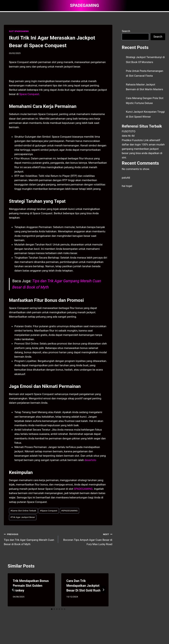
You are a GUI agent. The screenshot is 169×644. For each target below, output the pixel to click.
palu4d (126, 178)
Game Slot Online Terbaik (23, 511)
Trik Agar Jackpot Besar (23, 517)
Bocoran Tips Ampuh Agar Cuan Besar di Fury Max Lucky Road (87, 539)
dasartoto (90, 460)
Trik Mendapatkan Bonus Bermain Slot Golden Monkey (31, 586)
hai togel (127, 186)
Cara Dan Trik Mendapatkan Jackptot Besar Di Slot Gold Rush (83, 586)
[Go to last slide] (13, 590)
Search (126, 31)
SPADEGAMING (83, 489)
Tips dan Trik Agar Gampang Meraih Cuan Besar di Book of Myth (30, 539)
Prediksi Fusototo (132, 140)
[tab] (52, 609)
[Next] (103, 590)
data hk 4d (128, 136)
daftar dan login (131, 144)
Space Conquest (29, 94)
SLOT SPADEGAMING (19, 31)
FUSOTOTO (129, 131)
